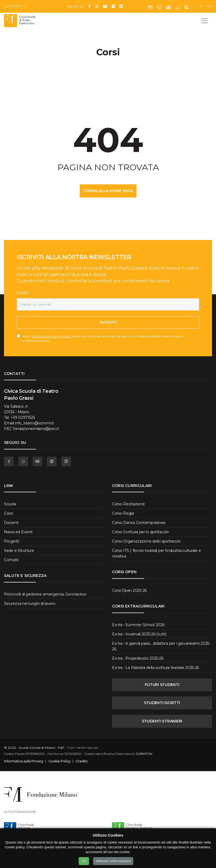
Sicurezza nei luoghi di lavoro (30, 604)
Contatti (11, 560)
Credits (82, 761)
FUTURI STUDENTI (162, 685)
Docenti (11, 523)
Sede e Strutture (19, 551)
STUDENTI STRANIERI (162, 721)
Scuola (10, 504)
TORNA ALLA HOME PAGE (108, 191)
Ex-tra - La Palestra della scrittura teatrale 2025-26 (155, 668)
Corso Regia (123, 513)
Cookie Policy (60, 761)
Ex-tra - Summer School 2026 (138, 625)
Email (23, 293)
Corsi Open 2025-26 (129, 590)
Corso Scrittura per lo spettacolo (141, 532)
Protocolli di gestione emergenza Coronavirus (45, 594)
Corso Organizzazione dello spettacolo (146, 541)
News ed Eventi (18, 532)
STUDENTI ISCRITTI (162, 703)
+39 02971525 (23, 418)
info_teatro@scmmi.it (34, 423)
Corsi (8, 513)
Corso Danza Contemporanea (139, 523)
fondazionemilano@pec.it (36, 429)
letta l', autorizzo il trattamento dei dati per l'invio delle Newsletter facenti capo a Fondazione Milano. (102, 338)
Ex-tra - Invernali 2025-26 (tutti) (139, 634)
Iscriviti (108, 322)
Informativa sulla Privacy (51, 336)
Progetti (12, 541)
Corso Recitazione (128, 504)
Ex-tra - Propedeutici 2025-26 (138, 658)
